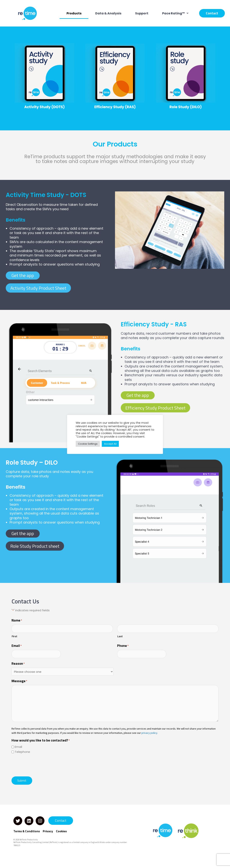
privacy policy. (150, 733)
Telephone (22, 752)
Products (74, 13)
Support (142, 13)
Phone (123, 646)
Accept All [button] (110, 444)
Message (19, 681)
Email (17, 646)
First (14, 636)
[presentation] (41, 765)
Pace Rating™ (175, 13)
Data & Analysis (108, 13)
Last (120, 636)
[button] (175, 13)
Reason (18, 664)
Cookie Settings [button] (88, 444)
